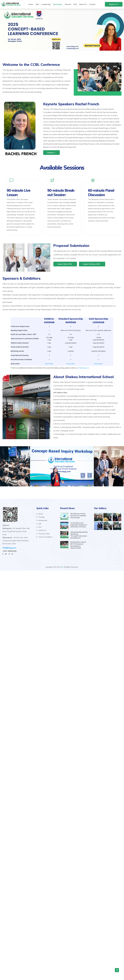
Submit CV (113, 4)
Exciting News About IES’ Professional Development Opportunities (78, 545)
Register (51, 153)
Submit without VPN (91, 264)
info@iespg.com (83, 368)
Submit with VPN (64, 264)
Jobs (39, 524)
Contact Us (41, 530)
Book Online (49, 364)
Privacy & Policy (43, 534)
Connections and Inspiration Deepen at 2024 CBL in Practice (79, 525)
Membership (42, 520)
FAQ (39, 527)
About (40, 514)
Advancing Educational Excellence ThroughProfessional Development (79, 535)
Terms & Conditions (44, 537)
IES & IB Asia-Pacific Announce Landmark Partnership (78, 516)
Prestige (40, 517)
